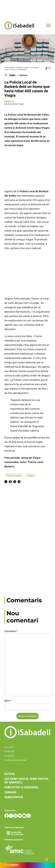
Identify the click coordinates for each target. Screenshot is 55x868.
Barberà (23, 75)
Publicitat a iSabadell (22, 787)
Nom (8, 701)
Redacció (9, 101)
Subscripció (14, 797)
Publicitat (9, 751)
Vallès (12, 75)
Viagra (30, 475)
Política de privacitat (15, 760)
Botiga (10, 774)
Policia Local (14, 475)
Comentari (11, 631)
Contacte (9, 756)
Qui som (9, 747)
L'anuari (10, 792)
